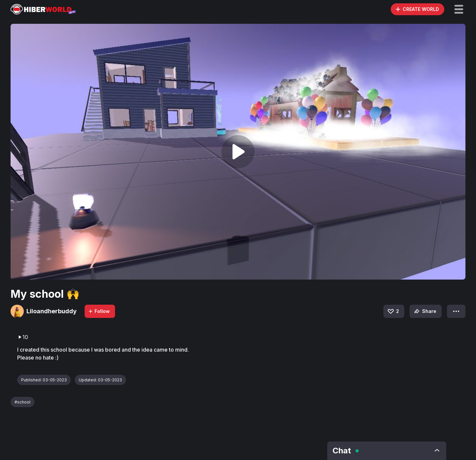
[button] (459, 9)
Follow (99, 311)
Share (425, 311)
